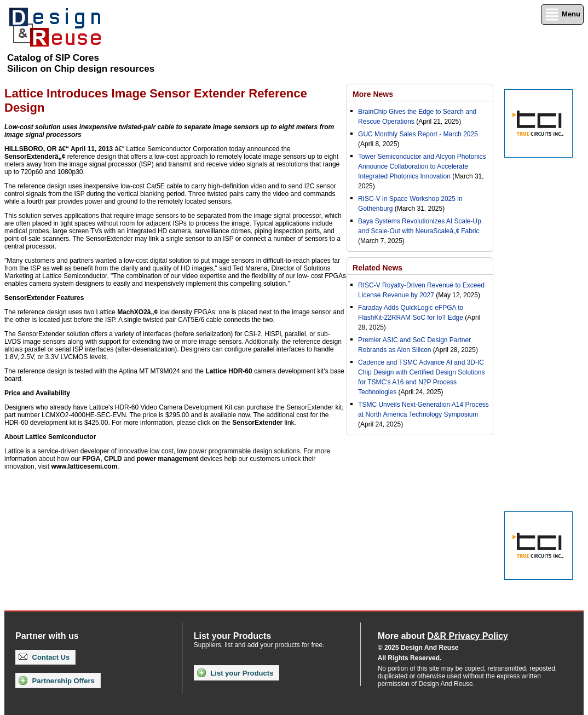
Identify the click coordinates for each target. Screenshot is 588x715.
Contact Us (44, 657)
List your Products (235, 673)
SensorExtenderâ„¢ (35, 157)
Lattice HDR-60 (229, 371)
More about (443, 636)
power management (167, 459)
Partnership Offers (57, 681)
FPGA (91, 459)
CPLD (113, 459)
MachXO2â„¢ (137, 312)
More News (373, 94)
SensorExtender (257, 423)
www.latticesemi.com (84, 466)
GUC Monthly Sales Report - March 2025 (418, 134)
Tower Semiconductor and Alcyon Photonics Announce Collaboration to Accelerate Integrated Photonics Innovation (422, 166)
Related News (377, 268)
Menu (562, 15)
